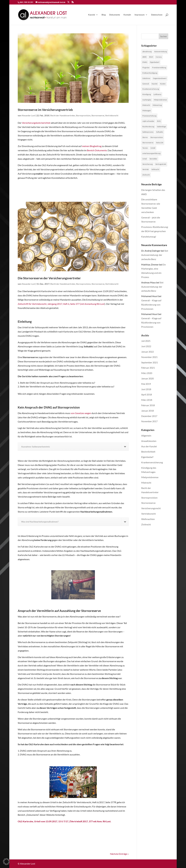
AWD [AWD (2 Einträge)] (144, 57)
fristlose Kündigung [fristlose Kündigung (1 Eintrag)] (150, 73)
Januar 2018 (147, 411)
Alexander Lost (28, 115)
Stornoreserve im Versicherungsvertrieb (45, 110)
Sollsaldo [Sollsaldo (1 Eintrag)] (160, 132)
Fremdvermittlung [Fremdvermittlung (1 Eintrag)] (159, 68)
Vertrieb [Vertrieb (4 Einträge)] (146, 169)
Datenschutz (157, 15)
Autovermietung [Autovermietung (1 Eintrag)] (161, 52)
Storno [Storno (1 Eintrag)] (145, 137)
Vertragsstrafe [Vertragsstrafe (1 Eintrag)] (161, 164)
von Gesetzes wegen (81, 413)
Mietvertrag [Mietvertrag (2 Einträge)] (157, 105)
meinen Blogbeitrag (92, 146)
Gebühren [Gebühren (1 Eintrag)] (146, 78)
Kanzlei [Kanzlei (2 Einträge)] (155, 84)
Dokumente (115, 15)
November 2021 (149, 357)
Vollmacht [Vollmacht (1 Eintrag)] (155, 169)
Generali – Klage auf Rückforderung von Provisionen (151, 305)
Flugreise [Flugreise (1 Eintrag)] (146, 68)
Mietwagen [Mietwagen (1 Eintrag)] (147, 111)
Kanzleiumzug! (149, 237)
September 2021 (150, 362)
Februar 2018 (148, 405)
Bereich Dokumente (97, 150)
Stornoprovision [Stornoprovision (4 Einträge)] (157, 137)
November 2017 (149, 421)
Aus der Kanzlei (149, 446)
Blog (104, 15)
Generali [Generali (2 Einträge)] (146, 84)
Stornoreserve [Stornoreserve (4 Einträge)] (148, 143)
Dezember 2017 (149, 416)
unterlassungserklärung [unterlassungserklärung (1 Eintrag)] (151, 153)
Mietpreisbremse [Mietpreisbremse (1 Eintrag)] (160, 100)
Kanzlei (92, 15)
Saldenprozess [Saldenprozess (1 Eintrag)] (148, 132)
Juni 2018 (146, 389)
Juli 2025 (146, 341)
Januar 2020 (147, 378)
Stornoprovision (83, 115)
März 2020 (147, 373)
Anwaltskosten (149, 441)
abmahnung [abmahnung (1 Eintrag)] (147, 52)
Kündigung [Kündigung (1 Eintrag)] (147, 94)
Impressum (140, 15)
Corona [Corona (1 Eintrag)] (159, 57)
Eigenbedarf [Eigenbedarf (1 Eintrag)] (155, 62)
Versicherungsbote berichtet (36, 123)
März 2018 (147, 400)
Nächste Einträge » (119, 854)
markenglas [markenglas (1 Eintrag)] (147, 100)
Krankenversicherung (152, 462)
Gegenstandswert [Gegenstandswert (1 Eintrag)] (160, 78)
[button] (6, 862)
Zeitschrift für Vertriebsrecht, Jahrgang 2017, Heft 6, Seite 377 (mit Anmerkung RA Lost (61, 304)
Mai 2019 (146, 384)
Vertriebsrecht (112, 115)
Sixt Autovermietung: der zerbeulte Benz (155, 255)
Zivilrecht (146, 524)
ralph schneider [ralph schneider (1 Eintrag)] (148, 121)
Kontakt (127, 15)
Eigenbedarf (147, 457)
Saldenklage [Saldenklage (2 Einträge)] (161, 127)
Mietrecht (146, 483)
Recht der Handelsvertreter (63, 115)
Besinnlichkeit (148, 452)
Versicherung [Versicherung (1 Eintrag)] (147, 164)
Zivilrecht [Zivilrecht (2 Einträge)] (146, 175)
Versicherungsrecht (151, 508)
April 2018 (147, 394)
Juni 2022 (146, 346)
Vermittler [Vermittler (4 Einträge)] (153, 159)
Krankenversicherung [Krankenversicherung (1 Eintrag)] (151, 89)
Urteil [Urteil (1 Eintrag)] (145, 159)
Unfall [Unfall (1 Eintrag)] (153, 148)
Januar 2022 (147, 352)
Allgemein (146, 436)
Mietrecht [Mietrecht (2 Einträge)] (146, 105)
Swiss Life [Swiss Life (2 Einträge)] (160, 143)
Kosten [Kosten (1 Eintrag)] (163, 84)
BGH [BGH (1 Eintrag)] (151, 57)
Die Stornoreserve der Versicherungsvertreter (49, 278)
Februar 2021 (148, 368)
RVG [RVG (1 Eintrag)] (159, 121)
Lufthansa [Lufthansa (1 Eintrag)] (157, 94)
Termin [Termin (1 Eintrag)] (145, 148)
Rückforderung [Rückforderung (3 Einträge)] (148, 127)
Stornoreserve (98, 115)
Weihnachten (148, 519)
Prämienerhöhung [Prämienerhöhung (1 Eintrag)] (149, 116)
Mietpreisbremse (150, 477)
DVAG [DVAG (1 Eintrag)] (145, 62)
